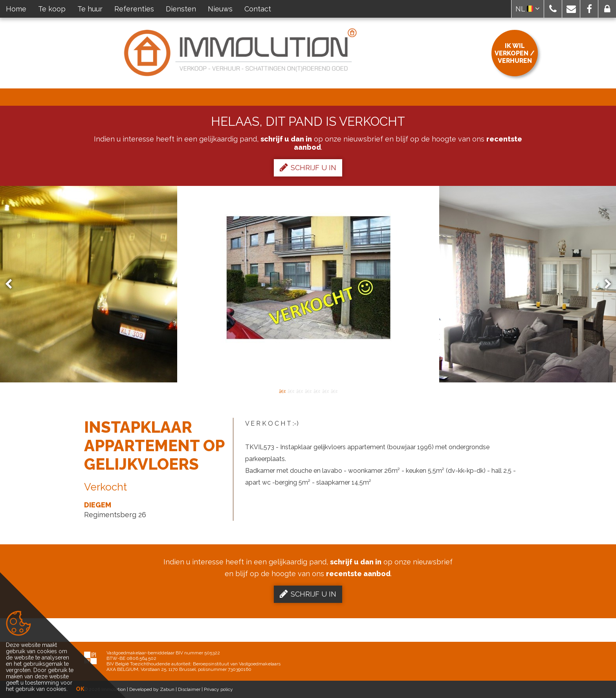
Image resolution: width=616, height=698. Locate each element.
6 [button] (325, 391)
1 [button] (282, 391)
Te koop (52, 9)
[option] (308, 284)
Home (16, 9)
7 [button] (334, 391)
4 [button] (308, 391)
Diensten (181, 9)
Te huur (90, 9)
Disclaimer (189, 689)
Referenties (134, 9)
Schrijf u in (308, 167)
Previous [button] (12, 284)
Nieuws (220, 9)
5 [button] (317, 391)
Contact (258, 9)
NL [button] (528, 9)
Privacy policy (218, 689)
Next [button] (604, 284)
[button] (553, 9)
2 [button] (291, 391)
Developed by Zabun (152, 689)
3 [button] (299, 391)
